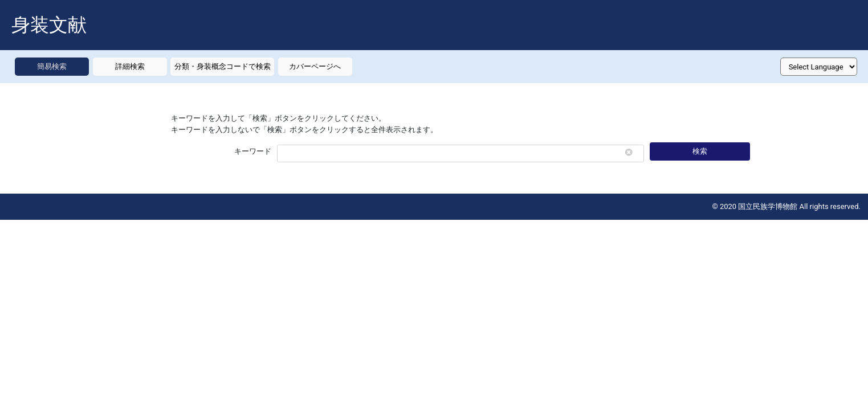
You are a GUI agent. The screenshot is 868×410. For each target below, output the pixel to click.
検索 (700, 151)
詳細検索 (130, 66)
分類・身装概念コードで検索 (223, 66)
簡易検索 (52, 66)
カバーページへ (315, 66)
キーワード (253, 151)
